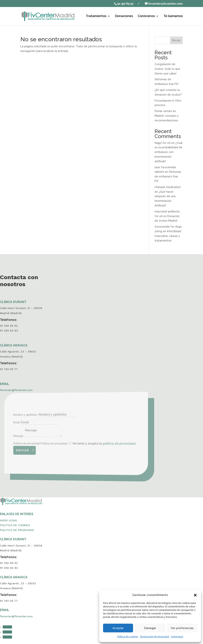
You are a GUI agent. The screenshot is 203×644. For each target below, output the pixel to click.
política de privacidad (114, 444)
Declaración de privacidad (155, 637)
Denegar (150, 628)
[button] (195, 595)
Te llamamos (173, 16)
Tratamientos (96, 16)
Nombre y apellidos (35, 416)
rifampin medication (168, 187)
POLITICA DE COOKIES (15, 525)
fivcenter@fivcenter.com (16, 390)
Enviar (34, 449)
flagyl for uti (163, 143)
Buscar (176, 40)
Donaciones (124, 16)
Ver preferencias (182, 628)
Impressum (177, 637)
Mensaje (30, 436)
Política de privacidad (36, 443)
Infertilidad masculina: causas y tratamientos (168, 236)
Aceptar (118, 628)
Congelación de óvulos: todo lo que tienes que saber (167, 69)
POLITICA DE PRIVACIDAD (17, 530)
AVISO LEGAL (9, 520)
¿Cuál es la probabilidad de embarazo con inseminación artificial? (169, 152)
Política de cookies (128, 637)
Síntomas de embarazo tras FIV (168, 176)
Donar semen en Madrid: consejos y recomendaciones (167, 116)
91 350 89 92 (125, 4)
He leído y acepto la (101, 444)
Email (29, 423)
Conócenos (146, 16)
